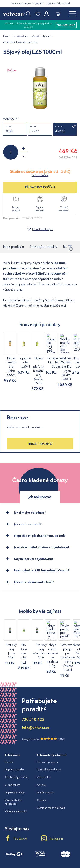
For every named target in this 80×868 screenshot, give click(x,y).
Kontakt (9, 733)
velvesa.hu (40, 850)
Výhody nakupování (16, 782)
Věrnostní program (47, 733)
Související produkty (44, 247)
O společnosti (13, 756)
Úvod (6, 36)
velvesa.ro (60, 850)
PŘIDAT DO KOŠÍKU (40, 187)
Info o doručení (40, 175)
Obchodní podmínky (17, 748)
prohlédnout (66, 25)
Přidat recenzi (40, 427)
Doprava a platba (14, 741)
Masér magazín (46, 763)
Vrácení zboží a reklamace (13, 773)
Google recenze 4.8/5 (43, 710)
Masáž (20, 36)
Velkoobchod (44, 748)
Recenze (69, 247)
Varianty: (10, 119)
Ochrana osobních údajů (51, 779)
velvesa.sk (20, 850)
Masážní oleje (39, 36)
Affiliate (41, 756)
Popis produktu (14, 247)
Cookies (41, 771)
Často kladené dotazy (49, 741)
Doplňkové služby (15, 763)
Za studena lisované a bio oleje (20, 42)
